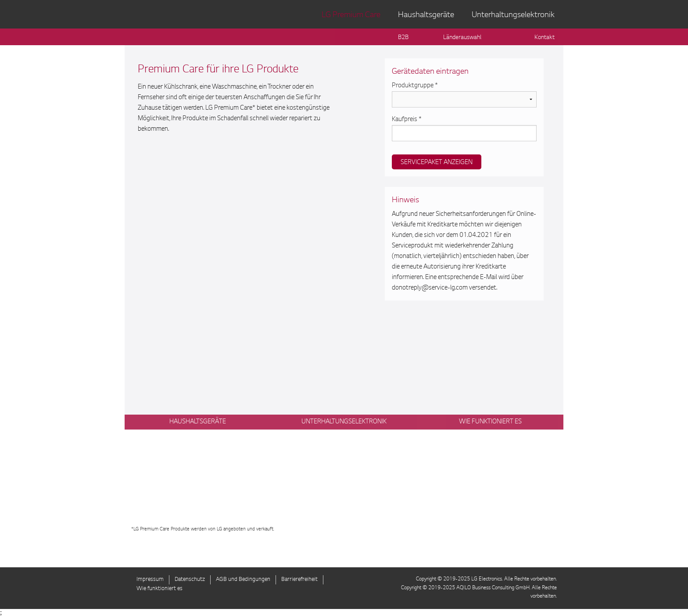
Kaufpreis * (407, 120)
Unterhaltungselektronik (513, 15)
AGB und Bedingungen (243, 580)
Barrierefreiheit (299, 580)
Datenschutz (190, 580)
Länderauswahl (462, 38)
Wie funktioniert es (159, 589)
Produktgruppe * (415, 86)
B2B (403, 38)
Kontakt (545, 38)
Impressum (150, 580)
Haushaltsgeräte (426, 15)
